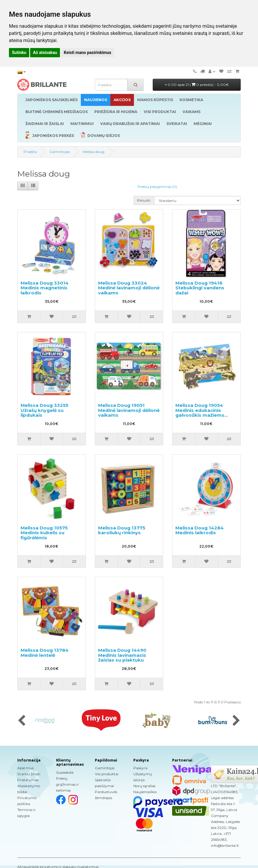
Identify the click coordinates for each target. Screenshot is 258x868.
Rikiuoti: (144, 200)
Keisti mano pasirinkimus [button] (88, 52)
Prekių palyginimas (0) (157, 187)
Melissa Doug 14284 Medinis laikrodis (200, 530)
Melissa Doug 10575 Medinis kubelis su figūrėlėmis (44, 533)
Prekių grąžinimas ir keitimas (67, 784)
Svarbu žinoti (29, 774)
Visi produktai (107, 774)
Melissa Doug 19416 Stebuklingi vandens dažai (200, 288)
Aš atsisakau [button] (45, 52)
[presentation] (22, 721)
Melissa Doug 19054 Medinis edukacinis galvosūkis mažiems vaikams (200, 413)
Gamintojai (105, 768)
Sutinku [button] (19, 52)
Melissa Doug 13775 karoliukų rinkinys (122, 530)
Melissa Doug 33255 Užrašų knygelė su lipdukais (44, 410)
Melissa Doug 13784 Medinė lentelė (45, 653)
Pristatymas (28, 780)
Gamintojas (60, 152)
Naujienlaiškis (145, 792)
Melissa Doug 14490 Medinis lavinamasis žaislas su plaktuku (122, 655)
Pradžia (30, 152)
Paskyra (140, 768)
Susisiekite (65, 772)
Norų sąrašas (144, 786)
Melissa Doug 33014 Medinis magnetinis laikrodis (45, 288)
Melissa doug (94, 152)
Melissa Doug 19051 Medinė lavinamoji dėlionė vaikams (129, 410)
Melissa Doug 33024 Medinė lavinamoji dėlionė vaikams (129, 288)
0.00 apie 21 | (197, 85)
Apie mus (26, 768)
